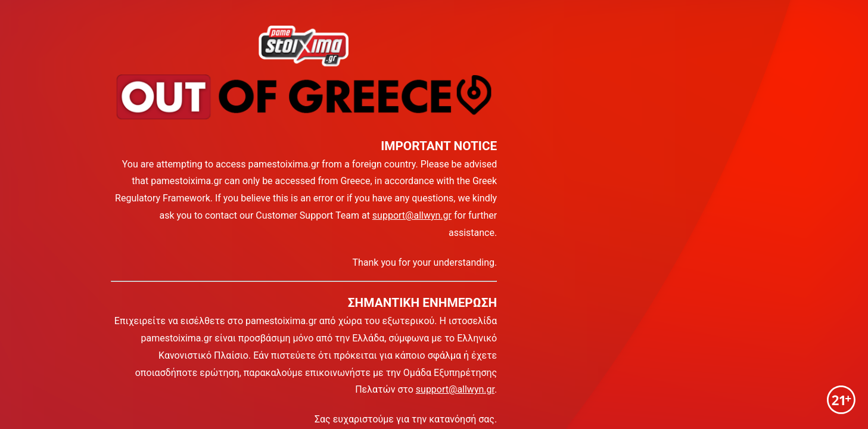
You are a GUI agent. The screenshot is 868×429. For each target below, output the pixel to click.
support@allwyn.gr (412, 215)
